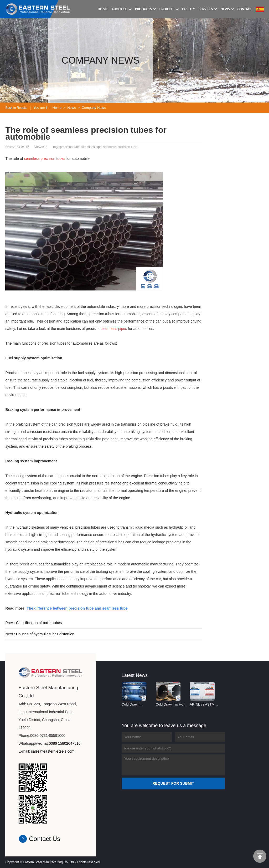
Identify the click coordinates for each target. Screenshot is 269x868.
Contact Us (45, 839)
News (72, 108)
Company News (94, 108)
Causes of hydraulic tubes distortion (45, 634)
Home (57, 108)
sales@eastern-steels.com (53, 751)
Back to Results (16, 108)
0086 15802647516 (65, 743)
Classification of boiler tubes (39, 623)
